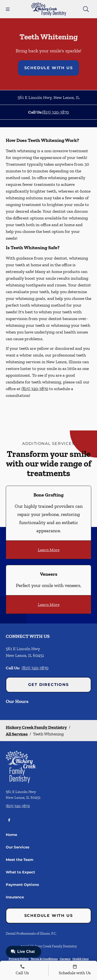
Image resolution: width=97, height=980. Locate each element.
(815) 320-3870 (55, 112)
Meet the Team (20, 860)
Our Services (18, 847)
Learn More (49, 550)
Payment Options (22, 885)
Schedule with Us (49, 68)
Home (11, 835)
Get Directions (48, 685)
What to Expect (20, 872)
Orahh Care (81, 959)
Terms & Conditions (44, 959)
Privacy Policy (19, 959)
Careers (65, 959)
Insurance (15, 897)
